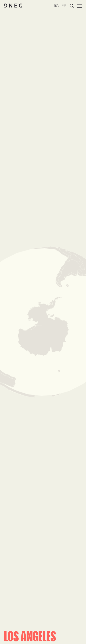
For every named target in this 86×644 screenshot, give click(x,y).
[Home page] (13, 6)
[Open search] (72, 6)
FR (64, 6)
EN (57, 6)
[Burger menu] (80, 6)
